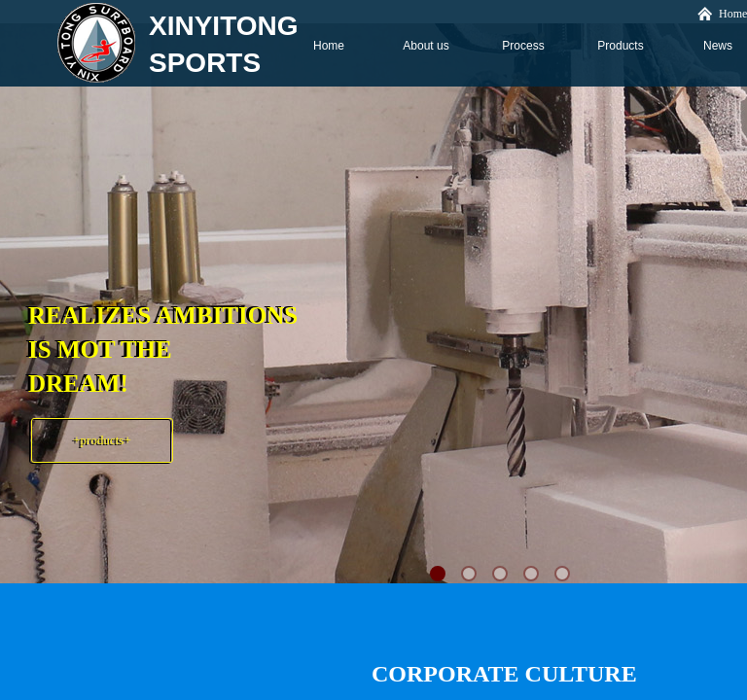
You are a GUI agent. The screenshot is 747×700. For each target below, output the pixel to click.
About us (426, 46)
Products (620, 46)
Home (329, 46)
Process (523, 46)
